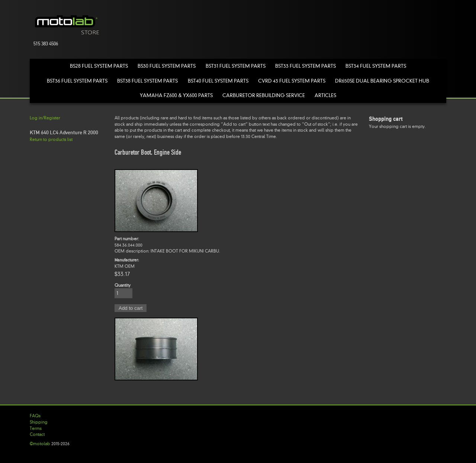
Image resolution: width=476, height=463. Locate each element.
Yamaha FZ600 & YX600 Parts (176, 95)
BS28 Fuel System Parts (99, 66)
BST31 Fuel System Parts (236, 66)
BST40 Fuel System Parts (218, 81)
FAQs (35, 416)
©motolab (40, 444)
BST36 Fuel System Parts (77, 81)
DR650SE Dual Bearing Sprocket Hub (382, 81)
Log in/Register (45, 118)
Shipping (39, 422)
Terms (36, 428)
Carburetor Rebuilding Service (264, 95)
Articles (325, 95)
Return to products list (51, 139)
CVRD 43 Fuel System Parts (292, 81)
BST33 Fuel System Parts (305, 66)
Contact (37, 434)
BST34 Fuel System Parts (376, 66)
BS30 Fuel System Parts (167, 66)
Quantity (123, 285)
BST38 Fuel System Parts (147, 81)
